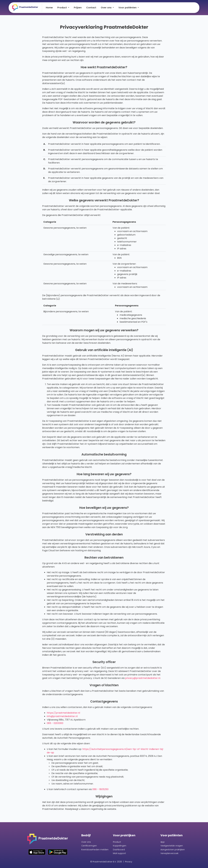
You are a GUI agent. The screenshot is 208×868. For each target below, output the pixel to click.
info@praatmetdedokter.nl (62, 716)
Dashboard (119, 850)
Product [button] (62, 8)
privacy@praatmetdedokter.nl (143, 678)
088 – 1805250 (100, 789)
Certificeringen (89, 846)
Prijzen (78, 8)
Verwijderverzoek (169, 853)
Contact (91, 8)
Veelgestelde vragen (172, 846)
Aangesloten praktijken (173, 850)
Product (117, 842)
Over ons (86, 842)
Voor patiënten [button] (128, 8)
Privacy (129, 862)
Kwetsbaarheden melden (95, 850)
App (163, 842)
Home (49, 8)
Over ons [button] (106, 8)
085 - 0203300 (55, 723)
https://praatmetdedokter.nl (63, 713)
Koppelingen (120, 846)
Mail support (119, 853)
